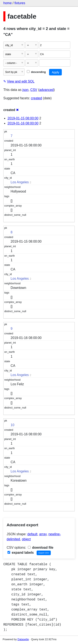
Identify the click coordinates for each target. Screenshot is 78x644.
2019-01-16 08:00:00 (23, 123)
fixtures (20, 3)
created (37, 98)
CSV (34, 90)
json (25, 90)
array (43, 534)
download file (41, 548)
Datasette (23, 639)
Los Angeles (20, 182)
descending (36, 72)
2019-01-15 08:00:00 (23, 118)
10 (12, 425)
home (7, 3)
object (26, 539)
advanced (46, 90)
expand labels (21, 553)
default (32, 534)
